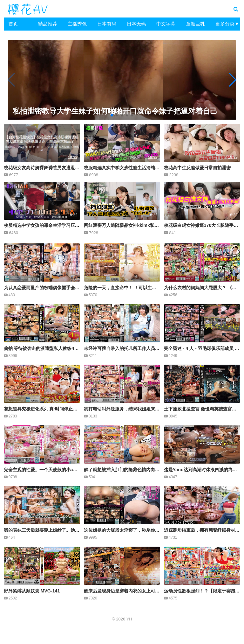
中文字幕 (166, 24)
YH (129, 619)
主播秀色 (77, 24)
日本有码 (107, 24)
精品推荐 (48, 24)
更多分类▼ (227, 24)
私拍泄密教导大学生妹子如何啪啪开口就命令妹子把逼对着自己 (112, 111)
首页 (13, 24)
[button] (233, 80)
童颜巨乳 (195, 24)
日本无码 (136, 24)
